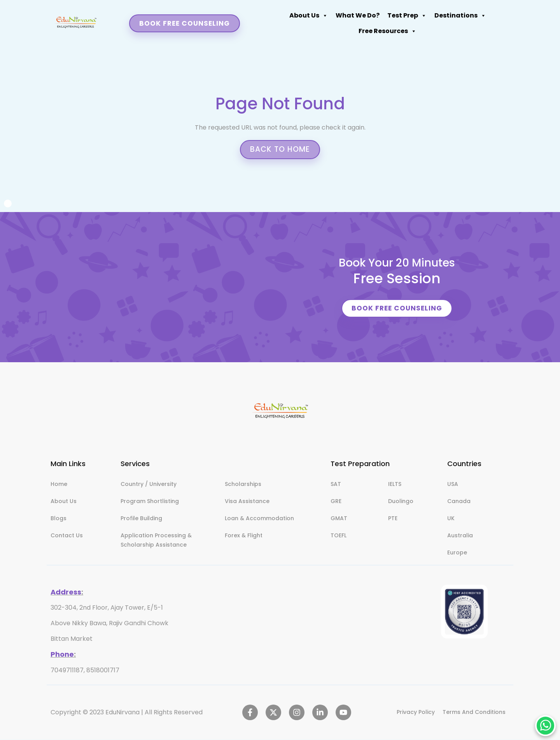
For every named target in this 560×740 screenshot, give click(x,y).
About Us (133, 19)
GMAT (339, 519)
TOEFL (339, 536)
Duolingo (401, 502)
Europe (457, 553)
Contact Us (67, 536)
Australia (460, 536)
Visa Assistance (247, 502)
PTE (393, 519)
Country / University (149, 485)
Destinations (285, 19)
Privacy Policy (416, 713)
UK (451, 519)
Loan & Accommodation (259, 519)
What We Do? (182, 19)
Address (66, 593)
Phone (62, 655)
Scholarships (243, 485)
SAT (336, 485)
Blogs (59, 519)
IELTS (395, 485)
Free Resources (347, 19)
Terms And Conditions (474, 713)
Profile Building (141, 519)
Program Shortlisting (150, 502)
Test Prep (232, 19)
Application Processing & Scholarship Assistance (156, 541)
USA (453, 485)
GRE (336, 502)
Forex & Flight (244, 536)
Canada (459, 502)
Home (59, 485)
